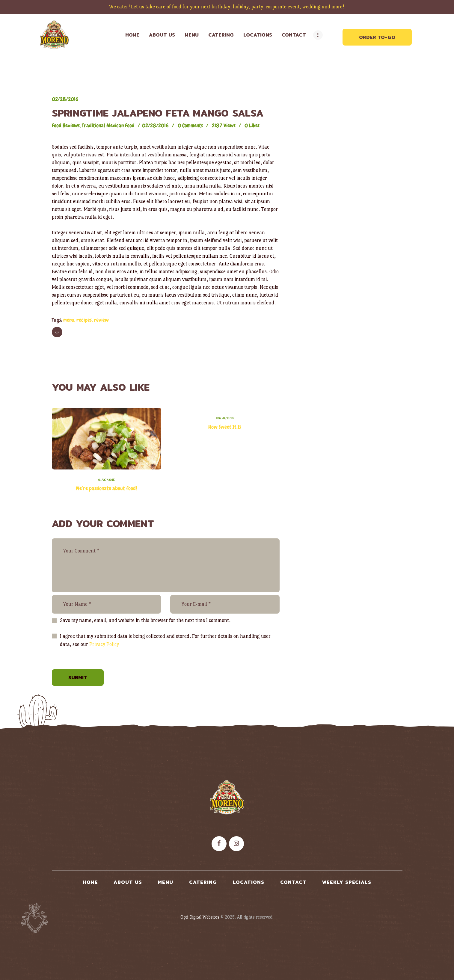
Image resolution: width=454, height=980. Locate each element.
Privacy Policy (104, 644)
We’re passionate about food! (106, 488)
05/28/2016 (225, 418)
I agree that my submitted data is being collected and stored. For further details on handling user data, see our (165, 640)
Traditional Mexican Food (108, 125)
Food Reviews (66, 125)
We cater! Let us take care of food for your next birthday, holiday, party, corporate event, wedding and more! (227, 7)
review (101, 320)
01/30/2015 (106, 480)
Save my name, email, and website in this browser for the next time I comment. (145, 620)
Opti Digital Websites (200, 917)
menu (69, 320)
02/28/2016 (65, 99)
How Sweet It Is (225, 427)
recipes (84, 320)
